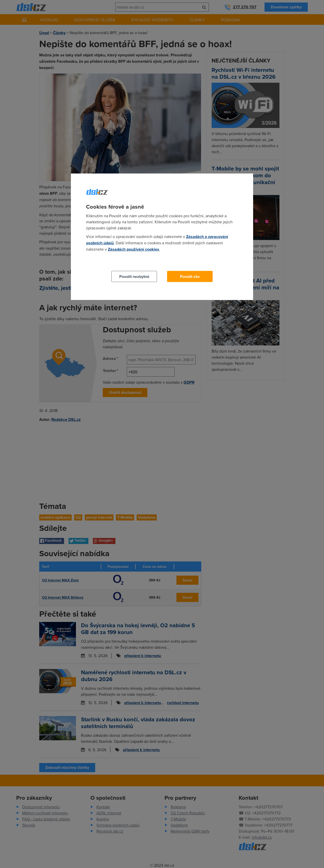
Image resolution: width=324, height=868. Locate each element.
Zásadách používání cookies (134, 249)
